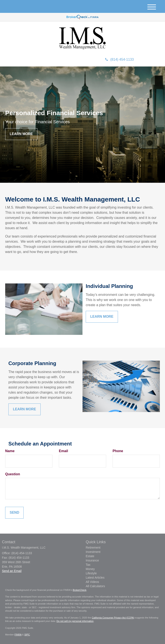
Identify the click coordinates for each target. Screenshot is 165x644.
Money (90, 569)
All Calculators (95, 586)
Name (10, 451)
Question (13, 474)
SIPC (27, 635)
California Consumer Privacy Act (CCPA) (113, 618)
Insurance (92, 560)
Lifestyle (91, 573)
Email (63, 451)
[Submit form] (14, 513)
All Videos (92, 582)
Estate (90, 556)
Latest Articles (95, 578)
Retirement (93, 548)
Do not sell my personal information (75, 621)
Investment (93, 552)
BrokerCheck (80, 590)
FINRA (18, 635)
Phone (118, 451)
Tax (88, 565)
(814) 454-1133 (119, 59)
